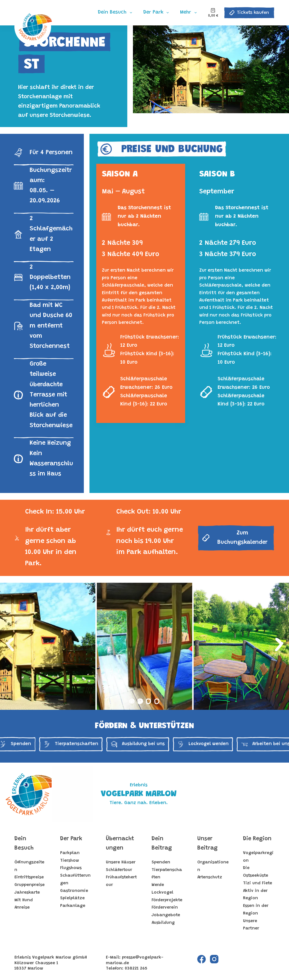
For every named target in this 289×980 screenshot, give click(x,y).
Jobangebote (166, 915)
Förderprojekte (167, 900)
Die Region (257, 839)
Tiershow (70, 861)
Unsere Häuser (121, 862)
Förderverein (165, 908)
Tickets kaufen (249, 13)
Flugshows (71, 868)
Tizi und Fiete (258, 883)
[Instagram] (214, 959)
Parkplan (70, 853)
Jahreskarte (27, 893)
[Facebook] (202, 959)
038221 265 (136, 969)
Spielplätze (72, 898)
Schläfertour (119, 870)
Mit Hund (24, 900)
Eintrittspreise (29, 877)
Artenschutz (210, 877)
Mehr (190, 13)
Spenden (161, 862)
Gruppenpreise (29, 885)
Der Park (71, 839)
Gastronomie (74, 891)
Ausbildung (163, 923)
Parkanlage (73, 906)
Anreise (22, 908)
